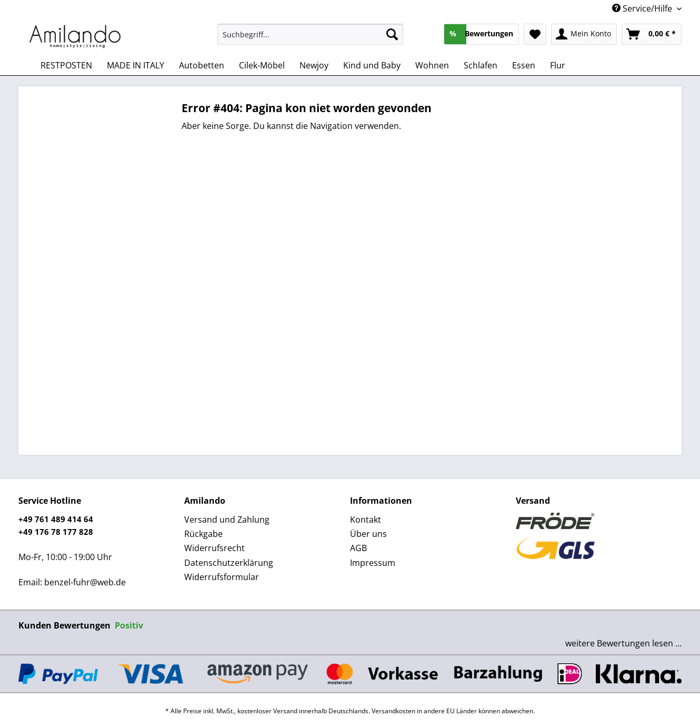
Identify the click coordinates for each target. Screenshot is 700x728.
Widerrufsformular (222, 577)
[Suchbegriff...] (310, 34)
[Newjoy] (314, 65)
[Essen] (524, 65)
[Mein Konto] (584, 34)
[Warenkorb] (652, 34)
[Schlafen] (481, 65)
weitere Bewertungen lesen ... (623, 643)
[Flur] (558, 65)
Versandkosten (393, 711)
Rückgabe (203, 534)
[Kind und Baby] (372, 65)
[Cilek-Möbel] (262, 65)
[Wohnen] (432, 65)
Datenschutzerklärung (229, 563)
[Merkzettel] (535, 34)
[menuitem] (310, 39)
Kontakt (366, 520)
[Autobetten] (202, 65)
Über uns (368, 534)
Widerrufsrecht (214, 548)
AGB (358, 548)
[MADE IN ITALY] (136, 65)
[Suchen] (392, 34)
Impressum (373, 563)
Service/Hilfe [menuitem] (643, 8)
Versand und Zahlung (227, 520)
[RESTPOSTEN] (66, 65)
